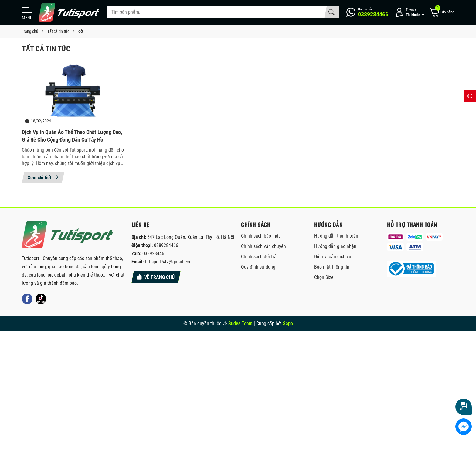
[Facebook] (27, 299)
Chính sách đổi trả (259, 257)
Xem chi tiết (43, 177)
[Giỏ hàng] (442, 12)
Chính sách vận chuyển (263, 246)
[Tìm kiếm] (331, 12)
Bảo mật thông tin (332, 267)
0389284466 (166, 245)
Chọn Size (324, 277)
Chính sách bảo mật (260, 236)
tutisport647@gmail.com (169, 262)
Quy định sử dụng (258, 267)
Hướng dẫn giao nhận (335, 246)
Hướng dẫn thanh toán (336, 236)
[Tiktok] (41, 299)
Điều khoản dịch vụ (333, 257)
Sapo (288, 323)
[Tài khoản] (409, 12)
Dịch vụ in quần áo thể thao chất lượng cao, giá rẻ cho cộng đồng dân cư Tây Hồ (72, 136)
